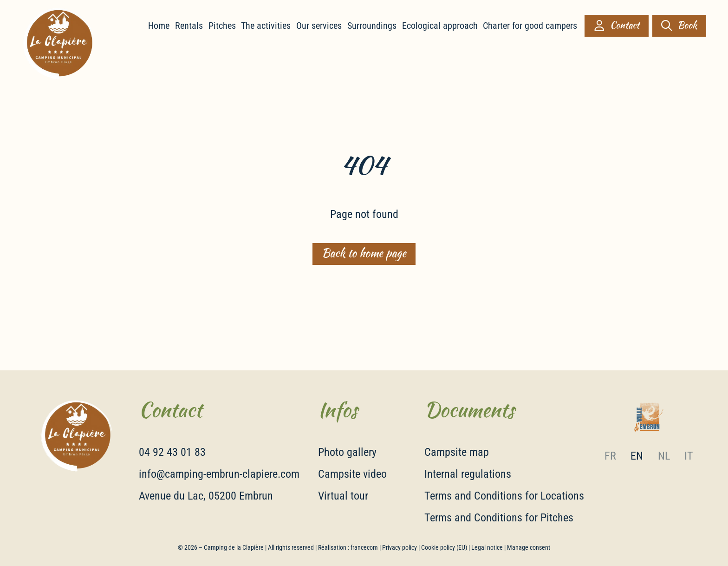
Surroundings (372, 26)
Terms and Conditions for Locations (504, 496)
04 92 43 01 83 (172, 452)
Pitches (222, 26)
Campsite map (457, 452)
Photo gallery (347, 452)
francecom (364, 547)
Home (159, 26)
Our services (319, 26)
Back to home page (364, 253)
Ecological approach (440, 26)
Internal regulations (468, 474)
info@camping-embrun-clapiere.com (219, 474)
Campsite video (352, 474)
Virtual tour (343, 496)
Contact (617, 25)
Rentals (189, 26)
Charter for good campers (530, 26)
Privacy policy (400, 547)
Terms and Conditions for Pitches (499, 518)
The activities (266, 26)
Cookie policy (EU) (444, 547)
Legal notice (487, 547)
